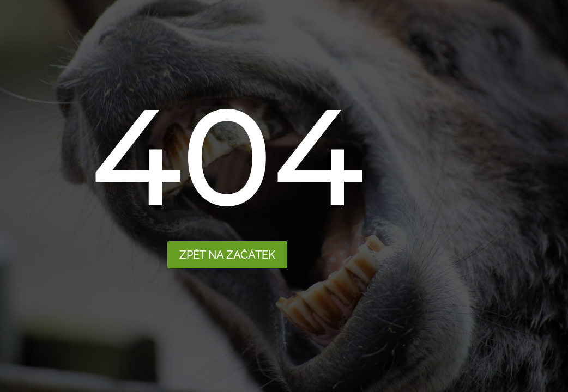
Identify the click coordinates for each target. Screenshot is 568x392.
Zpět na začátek (227, 255)
